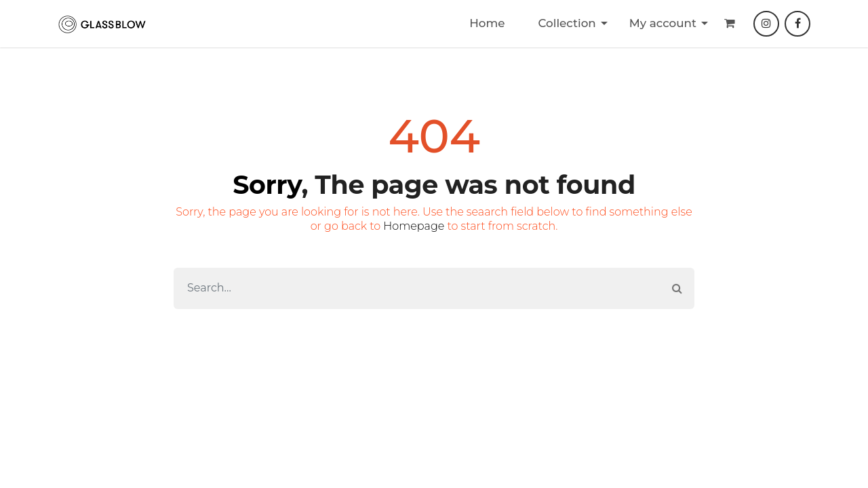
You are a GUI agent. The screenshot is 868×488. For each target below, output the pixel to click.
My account (663, 23)
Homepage (414, 226)
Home (487, 23)
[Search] (417, 288)
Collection (567, 23)
